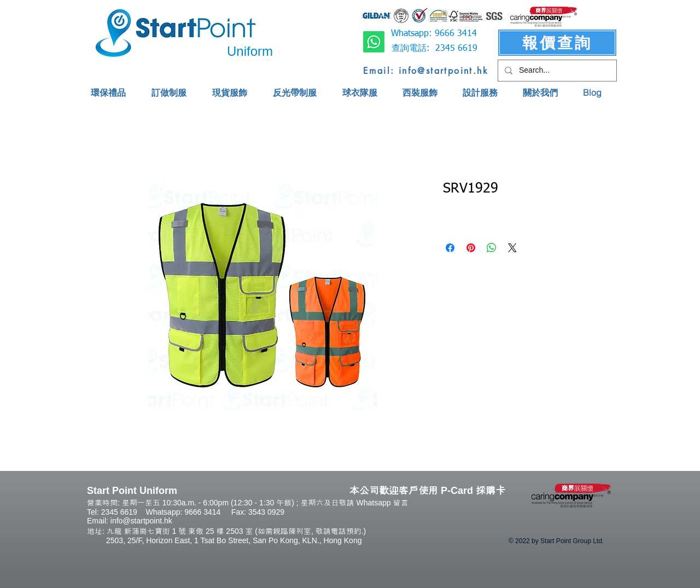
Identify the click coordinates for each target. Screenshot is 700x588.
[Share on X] (512, 248)
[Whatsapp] (374, 42)
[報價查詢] (557, 43)
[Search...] (556, 71)
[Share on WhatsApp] (492, 248)
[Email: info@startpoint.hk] (426, 71)
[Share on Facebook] (450, 248)
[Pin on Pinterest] (471, 248)
